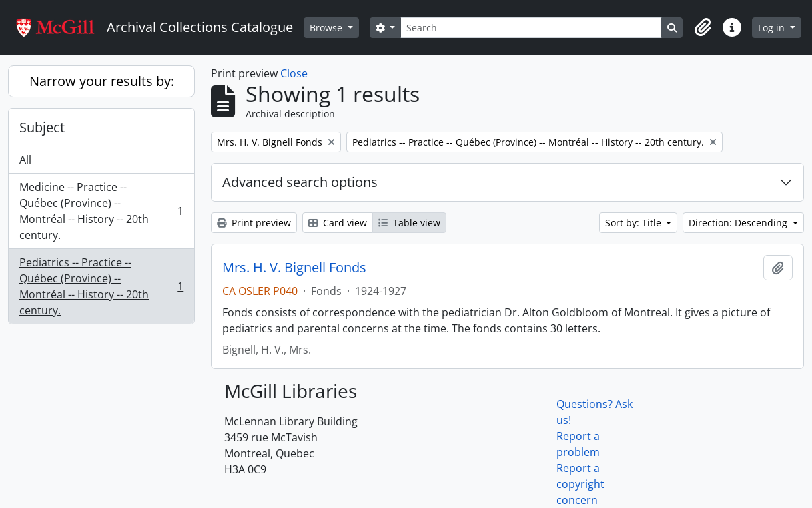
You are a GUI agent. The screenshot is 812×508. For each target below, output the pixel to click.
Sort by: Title (635, 223)
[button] (703, 27)
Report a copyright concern (580, 484)
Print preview (254, 223)
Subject (42, 127)
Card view (338, 223)
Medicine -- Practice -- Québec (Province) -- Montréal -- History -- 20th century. (101, 211)
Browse (327, 28)
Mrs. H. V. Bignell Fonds (294, 268)
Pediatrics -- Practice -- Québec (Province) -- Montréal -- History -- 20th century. (101, 286)
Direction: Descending (739, 223)
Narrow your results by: (102, 81)
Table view (409, 223)
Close (294, 73)
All (25, 160)
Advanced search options (300, 182)
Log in (773, 28)
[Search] (531, 28)
